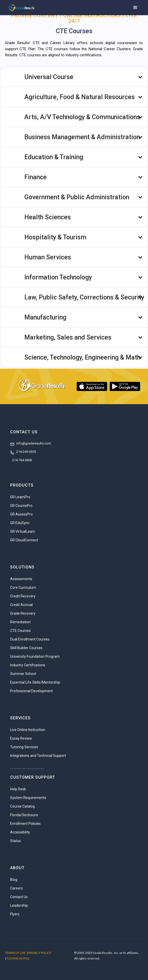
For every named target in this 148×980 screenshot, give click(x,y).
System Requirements (28, 798)
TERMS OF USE (15, 953)
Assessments (21, 579)
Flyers (15, 914)
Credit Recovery (23, 596)
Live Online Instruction (28, 730)
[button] (135, 8)
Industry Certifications (28, 665)
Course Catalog (22, 806)
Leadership (19, 905)
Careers (17, 888)
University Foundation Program (35, 656)
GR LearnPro (20, 497)
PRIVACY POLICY (40, 953)
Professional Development (31, 691)
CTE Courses (20, 631)
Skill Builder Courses (26, 648)
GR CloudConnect (24, 540)
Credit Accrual (21, 605)
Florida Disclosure (24, 815)
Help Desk (18, 789)
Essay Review (21, 738)
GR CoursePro (21, 506)
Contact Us (19, 897)
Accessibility (20, 832)
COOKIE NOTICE (18, 958)
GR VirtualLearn (23, 531)
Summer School (23, 674)
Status (15, 841)
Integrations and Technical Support (38, 756)
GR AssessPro (21, 514)
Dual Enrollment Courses (30, 639)
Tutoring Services (24, 747)
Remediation (20, 622)
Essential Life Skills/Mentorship (35, 682)
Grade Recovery (23, 613)
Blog (14, 880)
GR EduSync (20, 523)
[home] (20, 8)
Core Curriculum (23, 587)
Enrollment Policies (25, 824)
